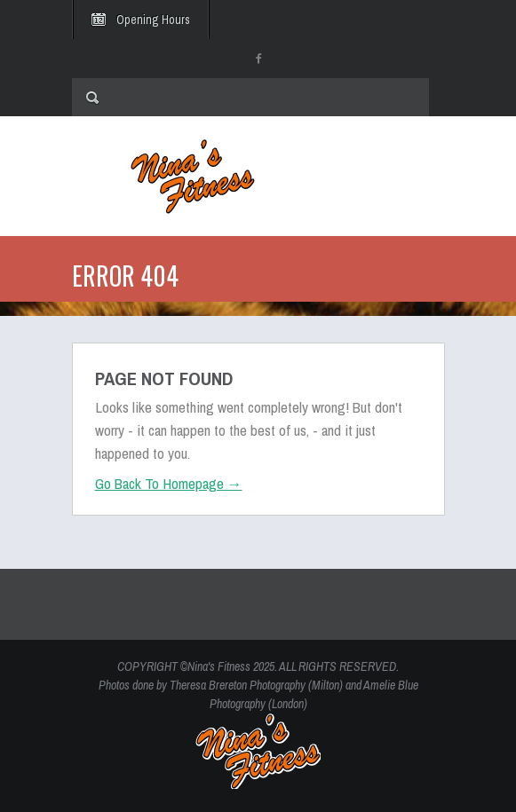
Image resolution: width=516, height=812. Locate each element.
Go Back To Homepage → (169, 483)
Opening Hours (153, 20)
